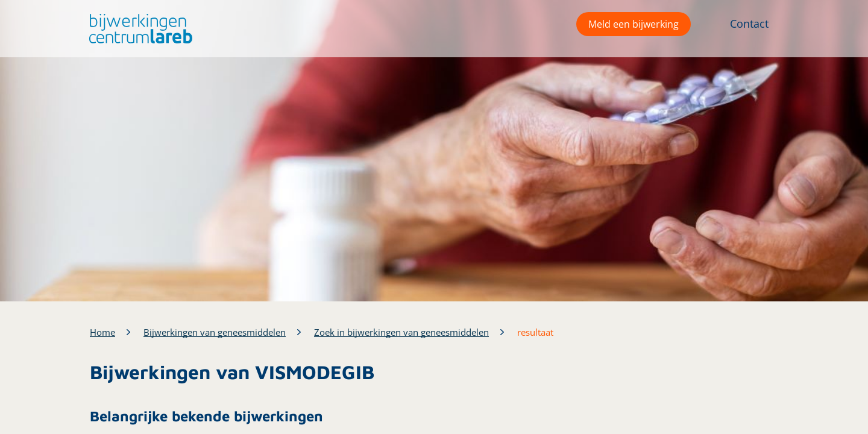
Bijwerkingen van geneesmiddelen (215, 332)
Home (102, 332)
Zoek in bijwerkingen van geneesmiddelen (401, 332)
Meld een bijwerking (634, 24)
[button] (138, 29)
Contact (749, 24)
